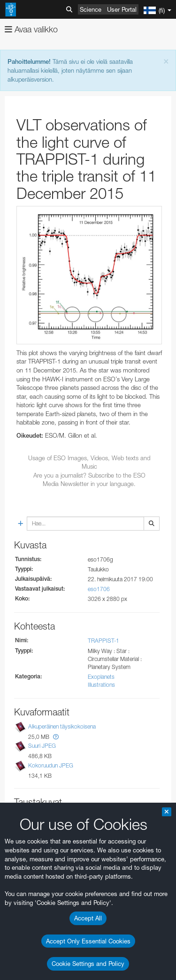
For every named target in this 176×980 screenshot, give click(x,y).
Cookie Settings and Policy (88, 964)
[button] (56, 737)
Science (91, 9)
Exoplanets (101, 677)
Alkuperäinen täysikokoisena (62, 726)
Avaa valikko (31, 29)
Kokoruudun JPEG (51, 765)
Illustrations (101, 685)
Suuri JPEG (42, 746)
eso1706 (99, 589)
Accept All (88, 918)
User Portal (122, 9)
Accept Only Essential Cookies (88, 941)
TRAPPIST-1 (103, 641)
